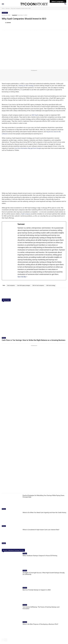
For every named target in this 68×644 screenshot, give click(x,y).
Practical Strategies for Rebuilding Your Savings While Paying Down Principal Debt (43, 496)
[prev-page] (3, 640)
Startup (25, 553)
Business (8, 8)
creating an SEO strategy (26, 86)
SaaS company (26, 214)
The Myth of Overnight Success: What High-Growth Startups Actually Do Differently (44, 573)
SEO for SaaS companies (38, 285)
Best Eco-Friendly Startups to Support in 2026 (37, 590)
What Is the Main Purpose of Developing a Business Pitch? (40, 624)
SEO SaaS (35, 115)
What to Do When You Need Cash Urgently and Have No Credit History (44, 512)
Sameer (9, 23)
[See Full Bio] (27, 277)
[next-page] (6, 640)
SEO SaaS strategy (51, 285)
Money (4, 338)
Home (3, 8)
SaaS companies (11, 285)
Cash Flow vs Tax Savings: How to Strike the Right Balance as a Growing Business (34, 340)
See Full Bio (22, 277)
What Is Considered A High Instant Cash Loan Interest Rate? (41, 530)
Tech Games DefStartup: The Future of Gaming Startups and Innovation (41, 608)
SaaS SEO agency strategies (24, 285)
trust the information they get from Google (28, 148)
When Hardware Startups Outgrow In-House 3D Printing (40, 556)
